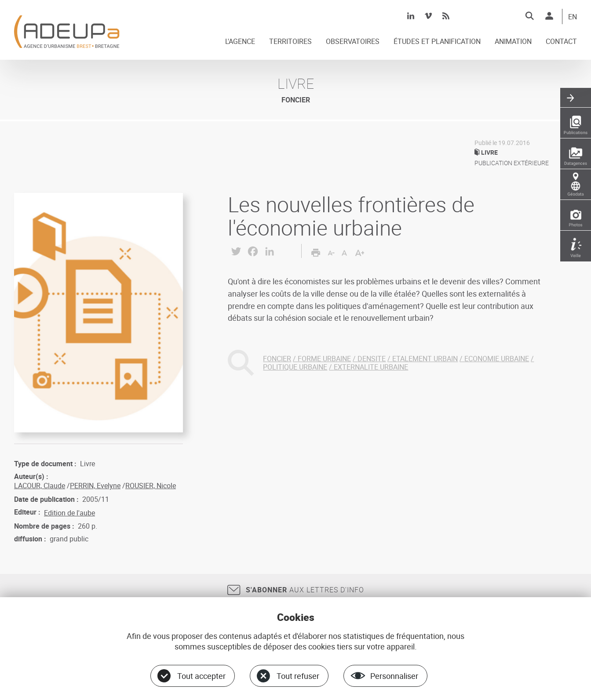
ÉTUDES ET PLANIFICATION (437, 42)
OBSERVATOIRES (353, 42)
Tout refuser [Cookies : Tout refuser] (298, 676)
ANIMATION (513, 42)
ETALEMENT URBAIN (425, 359)
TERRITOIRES (290, 42)
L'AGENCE (240, 42)
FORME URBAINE (324, 359)
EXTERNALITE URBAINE (371, 367)
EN (573, 17)
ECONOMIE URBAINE (497, 359)
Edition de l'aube (69, 513)
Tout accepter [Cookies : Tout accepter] (201, 676)
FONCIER (277, 359)
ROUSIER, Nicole (151, 486)
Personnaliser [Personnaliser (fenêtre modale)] (394, 676)
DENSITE (372, 359)
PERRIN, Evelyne (95, 486)
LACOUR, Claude (40, 486)
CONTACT (561, 42)
